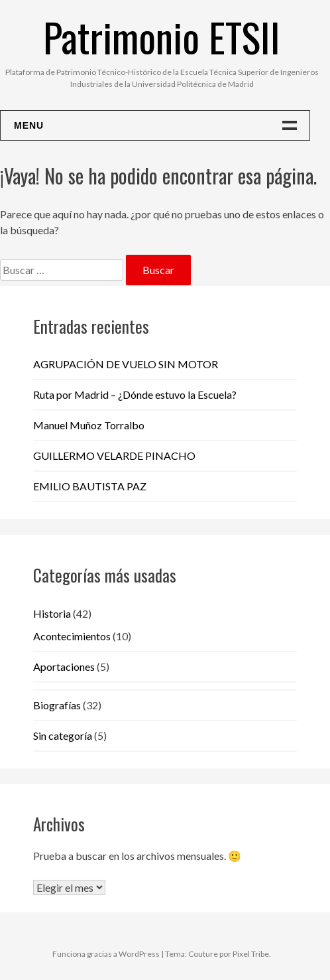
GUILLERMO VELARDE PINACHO (114, 455)
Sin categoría (63, 735)
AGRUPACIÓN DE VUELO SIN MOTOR (126, 364)
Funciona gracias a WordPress (106, 954)
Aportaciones (64, 666)
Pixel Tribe (251, 954)
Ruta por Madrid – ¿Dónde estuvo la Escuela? (135, 394)
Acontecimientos (72, 636)
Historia (52, 613)
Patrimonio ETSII (162, 36)
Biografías (57, 705)
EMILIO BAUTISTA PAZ (90, 486)
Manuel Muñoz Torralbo (89, 425)
